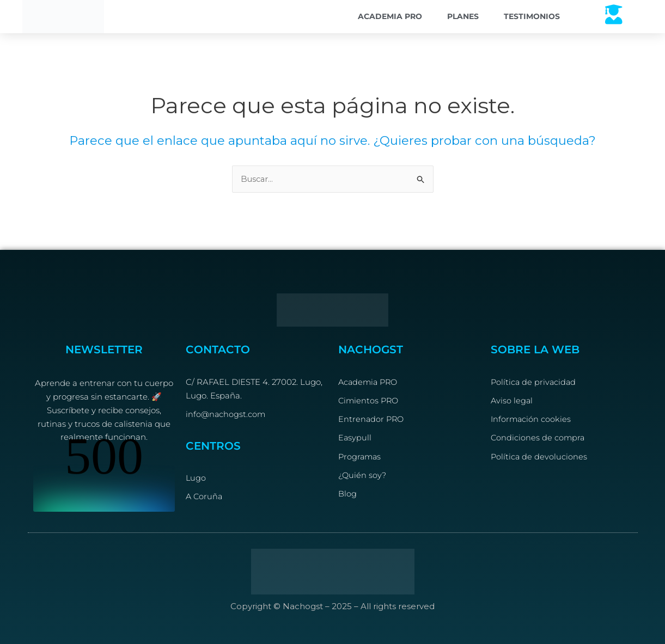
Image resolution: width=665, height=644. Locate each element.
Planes (463, 16)
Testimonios (532, 16)
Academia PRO (390, 16)
